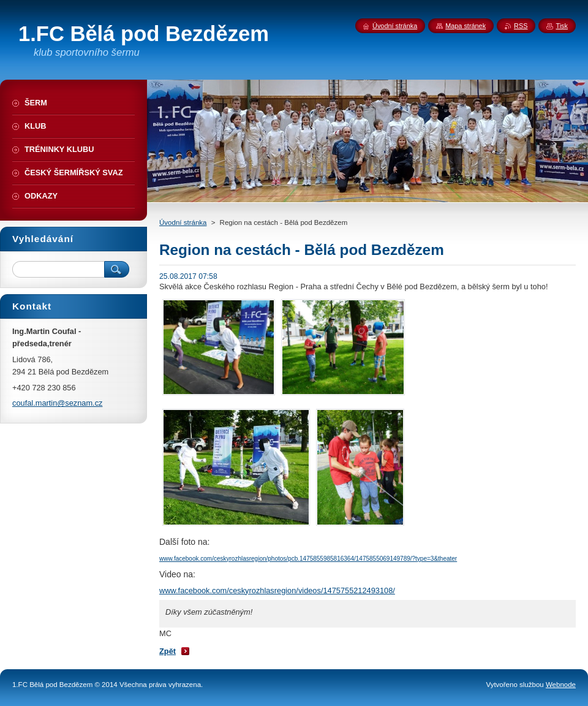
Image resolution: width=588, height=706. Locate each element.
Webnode (561, 685)
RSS (521, 26)
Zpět (168, 651)
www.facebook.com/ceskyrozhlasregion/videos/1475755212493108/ (277, 590)
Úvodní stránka (183, 222)
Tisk (562, 26)
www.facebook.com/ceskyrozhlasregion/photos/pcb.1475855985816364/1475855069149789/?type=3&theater (308, 559)
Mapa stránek (466, 26)
